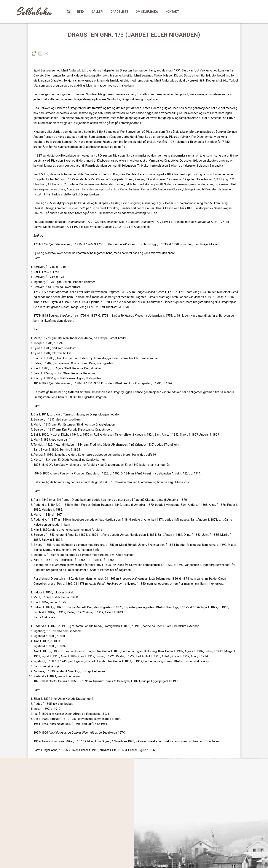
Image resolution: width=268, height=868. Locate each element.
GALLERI (97, 12)
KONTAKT (172, 12)
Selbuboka (35, 12)
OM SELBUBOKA (147, 12)
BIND (81, 12)
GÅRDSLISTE (119, 12)
